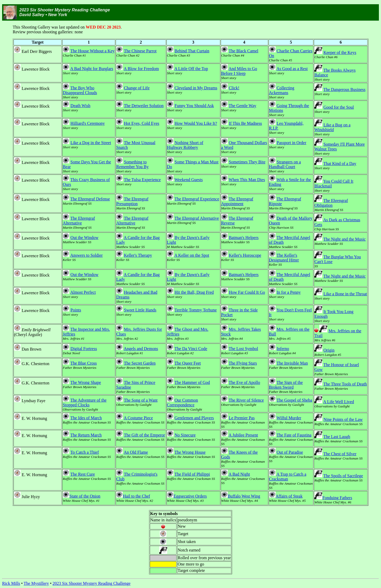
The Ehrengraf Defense (90, 199)
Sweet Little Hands (140, 310)
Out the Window (84, 238)
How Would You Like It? (196, 123)
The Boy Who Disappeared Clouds (80, 90)
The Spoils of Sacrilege (343, 476)
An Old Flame (136, 452)
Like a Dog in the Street (91, 143)
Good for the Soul (339, 107)
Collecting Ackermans (282, 90)
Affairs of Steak (289, 496)
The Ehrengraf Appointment (237, 201)
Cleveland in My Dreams (196, 88)
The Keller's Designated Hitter (284, 258)
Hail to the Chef (136, 496)
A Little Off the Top (191, 69)
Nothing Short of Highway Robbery (185, 145)
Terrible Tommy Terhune (196, 310)
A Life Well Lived (339, 402)
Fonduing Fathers (337, 498)
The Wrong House (190, 452)
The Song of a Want (141, 400)
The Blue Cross (84, 363)
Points (76, 310)
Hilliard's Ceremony (88, 123)
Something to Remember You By (132, 164)
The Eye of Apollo (244, 382)
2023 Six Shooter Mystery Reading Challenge (91, 583)
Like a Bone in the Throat (345, 294)
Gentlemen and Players (194, 418)
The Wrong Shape (86, 382)
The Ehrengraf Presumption (132, 201)
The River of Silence (246, 400)
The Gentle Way (242, 106)
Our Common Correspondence (182, 403)
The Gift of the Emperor (144, 435)
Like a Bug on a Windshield (332, 127)
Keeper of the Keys (340, 52)
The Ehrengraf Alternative (79, 221)
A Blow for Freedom (141, 69)
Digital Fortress (84, 349)
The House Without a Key (92, 51)
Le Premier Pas (242, 418)
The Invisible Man (292, 363)
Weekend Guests (189, 180)
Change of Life (137, 88)
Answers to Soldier (86, 255)
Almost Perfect (83, 292)
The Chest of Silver (340, 454)
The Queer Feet (188, 363)
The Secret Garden (140, 363)
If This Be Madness (245, 123)
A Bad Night (239, 474)
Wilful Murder (289, 418)
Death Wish (80, 106)
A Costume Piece (138, 418)
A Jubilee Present (243, 435)
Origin (329, 350)
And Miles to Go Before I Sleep (239, 71)
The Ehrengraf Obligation (331, 203)
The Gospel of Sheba (294, 400)
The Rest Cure (83, 474)
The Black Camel (243, 51)
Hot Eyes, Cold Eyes (141, 123)
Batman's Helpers (244, 238)
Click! (234, 88)
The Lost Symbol (243, 349)
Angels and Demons (141, 349)
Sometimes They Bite (247, 162)
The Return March (86, 435)
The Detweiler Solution (144, 106)
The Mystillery (36, 583)
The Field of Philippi (192, 474)
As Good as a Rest (292, 69)
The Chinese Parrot (140, 51)
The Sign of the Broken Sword (286, 385)
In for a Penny (289, 292)
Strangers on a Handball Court (285, 164)
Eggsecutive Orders (190, 496)
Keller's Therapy (138, 255)
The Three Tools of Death (345, 384)
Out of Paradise (290, 452)
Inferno (283, 349)
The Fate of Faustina (294, 435)
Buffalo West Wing (244, 496)
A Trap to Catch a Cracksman (288, 477)
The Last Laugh (337, 437)
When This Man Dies (247, 180)
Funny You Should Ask (194, 106)
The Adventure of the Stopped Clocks (85, 403)
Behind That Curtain (192, 51)
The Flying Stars (243, 363)
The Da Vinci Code (191, 349)
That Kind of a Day (340, 164)
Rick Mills (11, 583)
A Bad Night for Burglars (92, 69)
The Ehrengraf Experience (197, 199)
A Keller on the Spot (192, 255)
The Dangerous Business (344, 89)
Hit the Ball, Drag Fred (194, 292)
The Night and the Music (344, 239)
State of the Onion (85, 496)
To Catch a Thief (85, 452)
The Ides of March (86, 418)
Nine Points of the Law (343, 419)
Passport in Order (292, 143)
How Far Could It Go (247, 292)
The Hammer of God (192, 382)
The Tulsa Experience (142, 180)
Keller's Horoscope (245, 255)
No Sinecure (185, 435)
